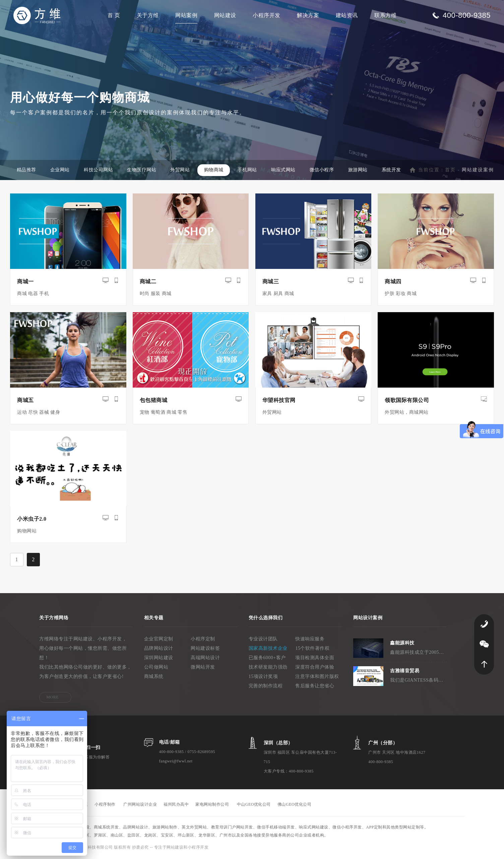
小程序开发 (267, 15)
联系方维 (385, 15)
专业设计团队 (263, 640)
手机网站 (249, 171)
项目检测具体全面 (315, 659)
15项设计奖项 (263, 677)
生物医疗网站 (143, 171)
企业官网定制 (159, 640)
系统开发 (394, 171)
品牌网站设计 (159, 649)
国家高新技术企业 (268, 649)
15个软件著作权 (312, 649)
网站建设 (225, 15)
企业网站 (60, 171)
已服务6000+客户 (267, 659)
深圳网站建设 (159, 659)
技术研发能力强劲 (268, 668)
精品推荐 (26, 171)
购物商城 (215, 171)
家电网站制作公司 (212, 805)
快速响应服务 (310, 640)
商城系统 (154, 677)
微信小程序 (324, 171)
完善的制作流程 (266, 687)
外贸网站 (181, 171)
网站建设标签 (205, 649)
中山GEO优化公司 (254, 805)
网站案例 (186, 15)
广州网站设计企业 (140, 805)
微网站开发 (203, 668)
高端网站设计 (205, 659)
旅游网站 (360, 171)
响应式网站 (285, 171)
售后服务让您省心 (315, 687)
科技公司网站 (99, 171)
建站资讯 (347, 15)
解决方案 (308, 15)
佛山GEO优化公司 (294, 805)
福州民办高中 (176, 805)
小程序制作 (105, 805)
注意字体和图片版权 (317, 677)
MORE (52, 698)
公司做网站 (156, 668)
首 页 (114, 15)
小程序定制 (203, 640)
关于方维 (148, 15)
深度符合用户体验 (315, 668)
